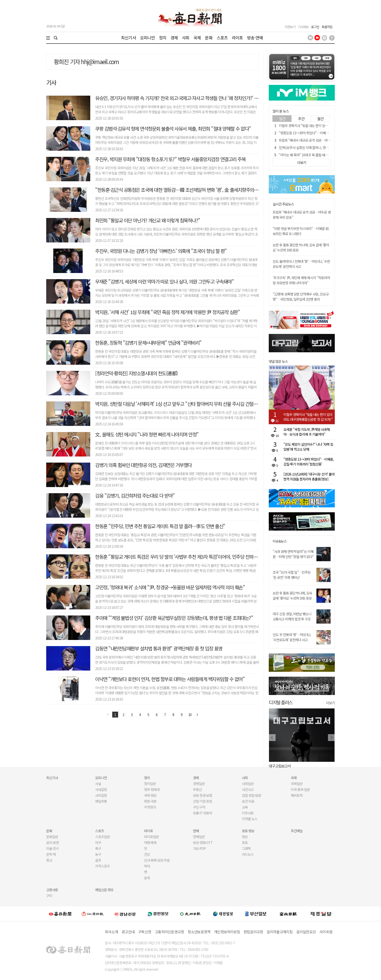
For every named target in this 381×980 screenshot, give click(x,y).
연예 (196, 831)
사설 (98, 784)
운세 (147, 878)
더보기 (330, 703)
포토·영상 (248, 831)
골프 (98, 860)
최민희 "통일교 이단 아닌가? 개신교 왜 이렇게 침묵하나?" (148, 220)
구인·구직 (199, 807)
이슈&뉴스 (280, 541)
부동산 (197, 789)
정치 (163, 38)
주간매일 (297, 831)
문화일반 (52, 837)
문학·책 (51, 854)
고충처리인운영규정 (169, 932)
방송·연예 (255, 38)
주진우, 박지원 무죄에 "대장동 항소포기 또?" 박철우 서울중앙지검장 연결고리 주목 (170, 159)
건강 (147, 854)
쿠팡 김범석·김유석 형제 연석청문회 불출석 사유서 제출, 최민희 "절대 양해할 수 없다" (173, 129)
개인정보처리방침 (227, 932)
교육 (245, 807)
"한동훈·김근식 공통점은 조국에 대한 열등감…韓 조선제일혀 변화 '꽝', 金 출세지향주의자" (178, 190)
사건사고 (248, 789)
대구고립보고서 (280, 766)
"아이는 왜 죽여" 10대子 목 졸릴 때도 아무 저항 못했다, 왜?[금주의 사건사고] (329, 155)
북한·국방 (150, 801)
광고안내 (128, 932)
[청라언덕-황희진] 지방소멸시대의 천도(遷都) (136, 373)
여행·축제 (150, 843)
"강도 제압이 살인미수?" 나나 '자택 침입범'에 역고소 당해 (308, 447)
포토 (245, 843)
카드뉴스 (248, 854)
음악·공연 (52, 843)
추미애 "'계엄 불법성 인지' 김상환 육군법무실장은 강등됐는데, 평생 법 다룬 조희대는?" (174, 618)
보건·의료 (248, 801)
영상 (245, 837)
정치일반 (150, 784)
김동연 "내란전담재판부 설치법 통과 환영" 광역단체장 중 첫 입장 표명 (159, 648)
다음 (197, 715)
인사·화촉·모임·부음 (157, 860)
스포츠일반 (102, 837)
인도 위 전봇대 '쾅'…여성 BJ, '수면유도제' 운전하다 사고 (292, 637)
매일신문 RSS (104, 890)
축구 (98, 848)
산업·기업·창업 (202, 801)
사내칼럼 (101, 789)
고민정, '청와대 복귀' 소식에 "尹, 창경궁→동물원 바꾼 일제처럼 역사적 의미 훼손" (170, 587)
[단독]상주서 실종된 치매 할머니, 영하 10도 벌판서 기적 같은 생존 (322, 148)
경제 (174, 38)
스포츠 (222, 38)
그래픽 (246, 848)
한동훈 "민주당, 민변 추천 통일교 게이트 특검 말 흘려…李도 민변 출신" (160, 526)
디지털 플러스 (281, 702)
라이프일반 (151, 837)
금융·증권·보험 (202, 795)
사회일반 (248, 784)
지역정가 (150, 807)
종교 (49, 860)
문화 (209, 38)
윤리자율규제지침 (280, 932)
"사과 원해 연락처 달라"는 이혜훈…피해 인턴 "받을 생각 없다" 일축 (293, 557)
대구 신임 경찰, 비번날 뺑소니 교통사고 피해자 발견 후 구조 (292, 616)
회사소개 (111, 932)
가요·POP (199, 848)
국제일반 (297, 784)
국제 (197, 38)
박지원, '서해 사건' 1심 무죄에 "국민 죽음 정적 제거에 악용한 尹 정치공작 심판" (167, 312)
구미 (49, 896)
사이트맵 (326, 932)
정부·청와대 (152, 789)
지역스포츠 (102, 866)
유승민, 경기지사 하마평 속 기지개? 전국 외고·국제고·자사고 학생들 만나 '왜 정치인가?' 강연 (179, 98)
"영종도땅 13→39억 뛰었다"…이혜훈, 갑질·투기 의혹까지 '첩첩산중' (324, 133)
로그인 (315, 27)
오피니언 (148, 38)
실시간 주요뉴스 (283, 204)
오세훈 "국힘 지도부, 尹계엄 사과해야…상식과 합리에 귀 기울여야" (307, 432)
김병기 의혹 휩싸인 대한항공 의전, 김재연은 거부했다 (143, 465)
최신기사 (129, 38)
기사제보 (303, 27)
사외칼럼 (101, 795)
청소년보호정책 (199, 932)
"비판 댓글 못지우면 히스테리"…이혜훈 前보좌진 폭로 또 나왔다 (301, 231)
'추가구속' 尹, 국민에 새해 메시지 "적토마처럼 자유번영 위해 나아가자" (301, 280)
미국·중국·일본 (300, 789)
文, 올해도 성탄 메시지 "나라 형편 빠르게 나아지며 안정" (147, 434)
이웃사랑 (248, 813)
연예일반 (199, 837)
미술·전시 (52, 848)
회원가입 (327, 27)
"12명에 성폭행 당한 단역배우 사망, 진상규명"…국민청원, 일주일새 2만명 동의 (301, 297)
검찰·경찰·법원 (251, 795)
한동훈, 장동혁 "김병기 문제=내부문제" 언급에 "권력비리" (148, 343)
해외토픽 (297, 795)
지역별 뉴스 (250, 819)
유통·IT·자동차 (202, 813)
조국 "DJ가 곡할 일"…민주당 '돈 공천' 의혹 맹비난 (292, 575)
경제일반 (199, 784)
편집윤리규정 (253, 932)
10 (190, 715)
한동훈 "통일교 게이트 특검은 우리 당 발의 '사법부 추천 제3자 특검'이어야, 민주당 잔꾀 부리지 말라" (186, 557)
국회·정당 (150, 795)
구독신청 (145, 932)
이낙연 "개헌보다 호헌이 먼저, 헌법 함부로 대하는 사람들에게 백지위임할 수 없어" (170, 679)
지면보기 (290, 27)
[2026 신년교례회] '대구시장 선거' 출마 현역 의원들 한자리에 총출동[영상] (309, 477)
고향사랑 (52, 890)
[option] (302, 738)
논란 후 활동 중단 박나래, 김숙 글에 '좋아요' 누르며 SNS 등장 (292, 596)
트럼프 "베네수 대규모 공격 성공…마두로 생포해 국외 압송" (318, 140)
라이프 (237, 38)
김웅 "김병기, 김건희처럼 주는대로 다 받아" (135, 496)
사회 (186, 38)
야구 (98, 843)
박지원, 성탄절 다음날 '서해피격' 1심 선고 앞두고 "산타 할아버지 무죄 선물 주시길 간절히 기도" (182, 404)
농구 (98, 854)
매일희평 (101, 801)
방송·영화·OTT (203, 843)
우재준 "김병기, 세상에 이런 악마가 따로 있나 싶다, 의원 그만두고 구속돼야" (164, 281)
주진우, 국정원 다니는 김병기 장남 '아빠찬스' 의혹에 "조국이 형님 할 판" (161, 251)
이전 (108, 715)
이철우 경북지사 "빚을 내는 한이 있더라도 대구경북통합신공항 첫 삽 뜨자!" (328, 125)
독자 (147, 866)
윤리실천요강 (306, 932)
